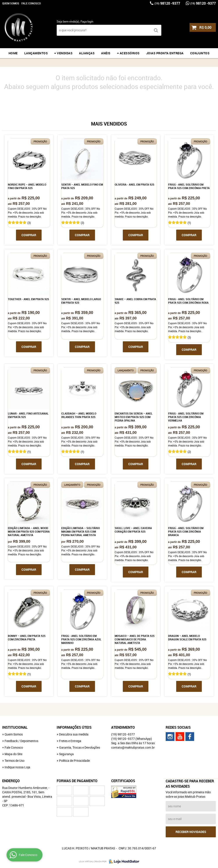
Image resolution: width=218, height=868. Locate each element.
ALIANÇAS (87, 53)
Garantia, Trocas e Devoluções (80, 747)
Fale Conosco (31, 3)
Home (13, 53)
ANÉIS (106, 53)
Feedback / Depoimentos (21, 741)
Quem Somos (11, 3)
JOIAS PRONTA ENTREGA (165, 53)
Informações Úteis (74, 727)
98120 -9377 (167, 3)
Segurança (66, 754)
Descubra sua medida (74, 734)
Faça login (87, 21)
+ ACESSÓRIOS (128, 53)
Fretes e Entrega (70, 741)
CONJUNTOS (200, 53)
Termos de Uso (15, 761)
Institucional (15, 727)
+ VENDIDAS (63, 53)
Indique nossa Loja (17, 767)
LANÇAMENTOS (36, 53)
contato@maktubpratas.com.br (133, 747)
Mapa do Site (13, 754)
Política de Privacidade (74, 761)
